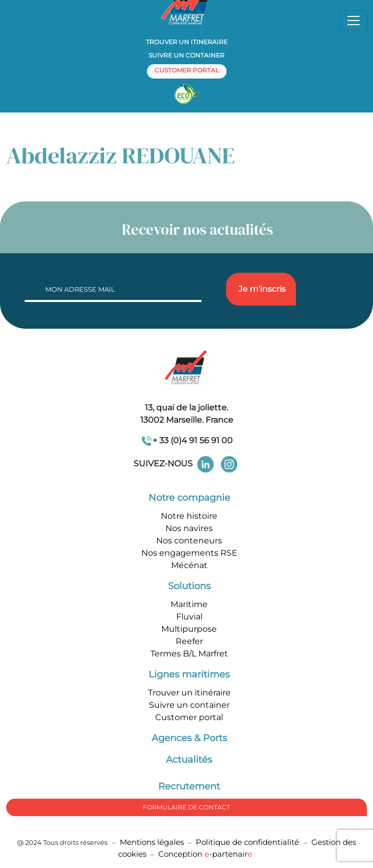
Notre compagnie (189, 498)
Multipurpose (189, 629)
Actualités (189, 760)
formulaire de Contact (186, 807)
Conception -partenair (205, 854)
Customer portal (189, 717)
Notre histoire (189, 516)
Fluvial (189, 617)
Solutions (189, 586)
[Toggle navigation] (353, 21)
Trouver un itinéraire (189, 693)
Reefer (189, 641)
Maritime (189, 604)
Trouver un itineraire (187, 42)
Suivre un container (186, 55)
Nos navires (189, 528)
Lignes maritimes (189, 674)
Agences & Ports (189, 738)
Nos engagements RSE (189, 553)
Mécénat (189, 565)
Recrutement (189, 786)
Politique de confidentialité (248, 842)
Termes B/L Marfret (189, 654)
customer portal (187, 70)
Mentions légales (152, 842)
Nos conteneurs (189, 541)
